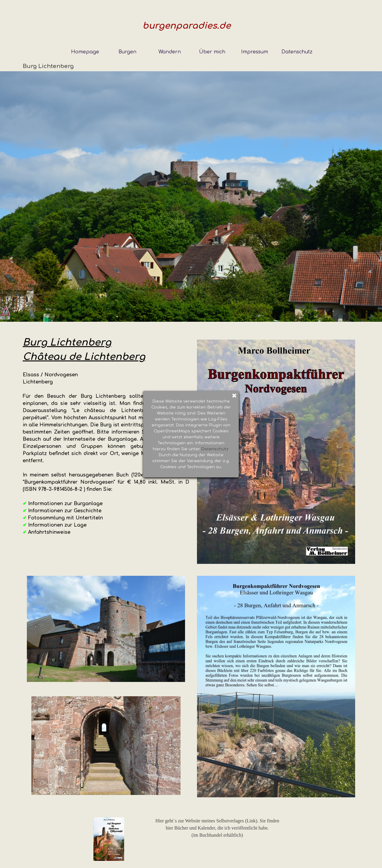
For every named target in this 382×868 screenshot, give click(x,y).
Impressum (255, 52)
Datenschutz (297, 52)
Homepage (85, 52)
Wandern (170, 52)
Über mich (212, 52)
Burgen (127, 52)
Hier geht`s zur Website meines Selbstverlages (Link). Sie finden (217, 821)
